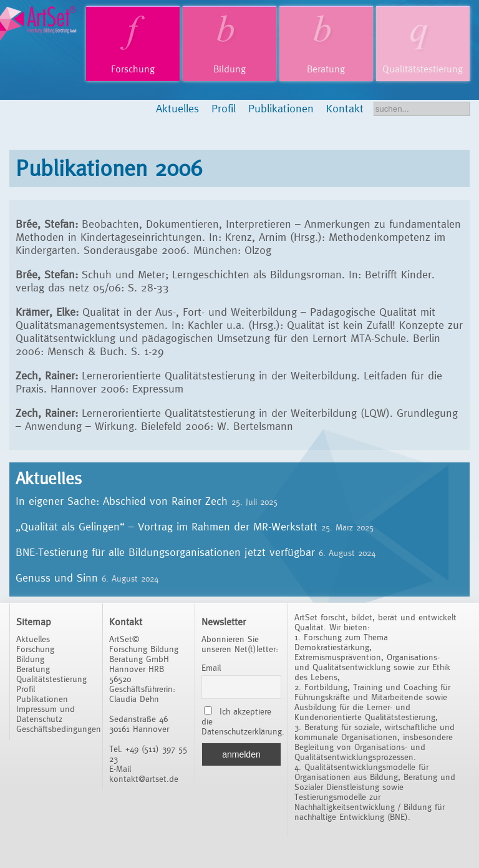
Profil (224, 108)
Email (211, 668)
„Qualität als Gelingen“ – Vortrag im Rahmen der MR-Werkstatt (167, 526)
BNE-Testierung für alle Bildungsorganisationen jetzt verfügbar (165, 552)
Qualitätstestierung (423, 69)
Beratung (326, 69)
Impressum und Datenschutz (46, 714)
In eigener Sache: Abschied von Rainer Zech (122, 501)
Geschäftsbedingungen (59, 729)
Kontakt (345, 108)
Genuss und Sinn (57, 578)
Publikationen (281, 108)
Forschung (133, 69)
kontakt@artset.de (144, 779)
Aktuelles (177, 108)
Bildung (230, 69)
